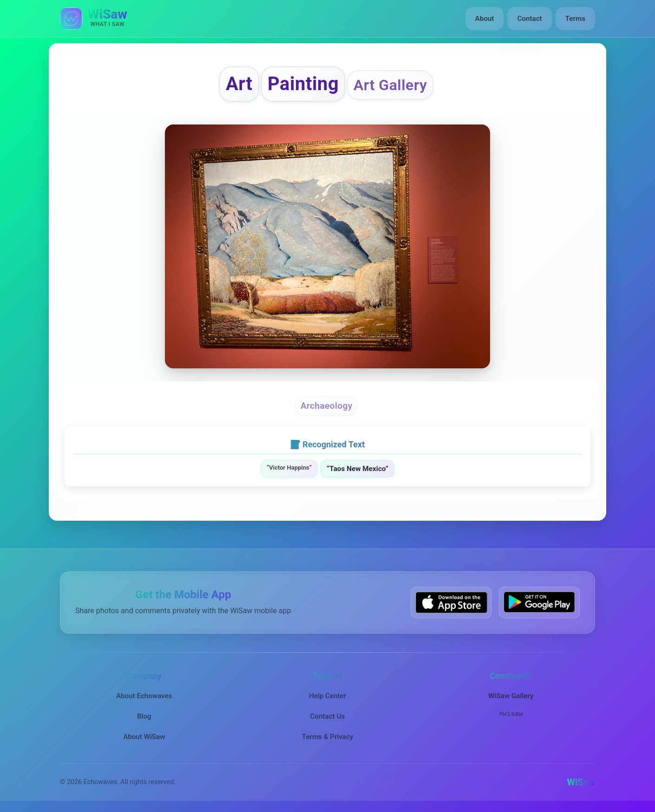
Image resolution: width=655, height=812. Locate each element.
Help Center (327, 696)
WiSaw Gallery (511, 696)
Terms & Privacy (327, 737)
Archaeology (327, 406)
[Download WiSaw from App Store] (451, 602)
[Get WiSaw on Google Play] (539, 602)
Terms (575, 19)
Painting (303, 84)
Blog (144, 716)
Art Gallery (390, 85)
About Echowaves (144, 696)
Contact (529, 19)
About (485, 19)
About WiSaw (144, 737)
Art (239, 84)
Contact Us (328, 716)
